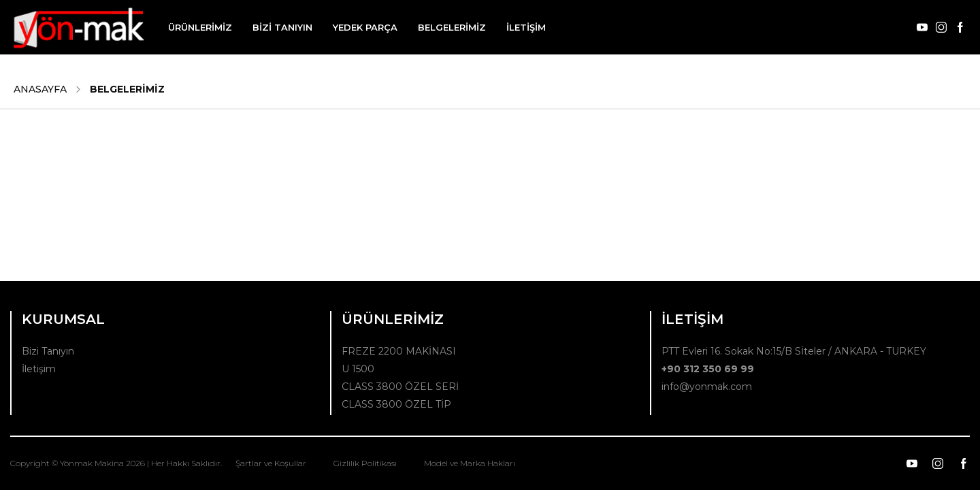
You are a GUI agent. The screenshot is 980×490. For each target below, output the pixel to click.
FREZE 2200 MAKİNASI (399, 351)
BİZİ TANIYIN (282, 27)
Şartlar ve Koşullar (271, 463)
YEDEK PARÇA (365, 27)
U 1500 (358, 369)
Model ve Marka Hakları (470, 463)
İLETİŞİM (526, 27)
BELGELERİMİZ (452, 27)
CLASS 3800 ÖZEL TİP (396, 404)
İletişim (39, 369)
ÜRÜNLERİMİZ (200, 27)
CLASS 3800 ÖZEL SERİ (400, 387)
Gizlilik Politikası (365, 463)
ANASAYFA (40, 89)
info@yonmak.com (707, 387)
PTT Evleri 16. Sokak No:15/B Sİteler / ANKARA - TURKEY (794, 351)
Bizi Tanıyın (48, 351)
